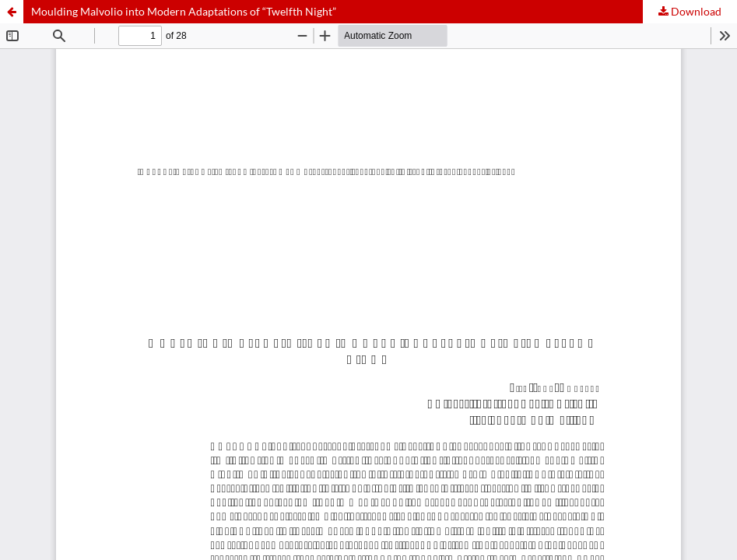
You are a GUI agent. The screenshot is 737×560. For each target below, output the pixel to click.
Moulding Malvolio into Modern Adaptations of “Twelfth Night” (184, 11)
